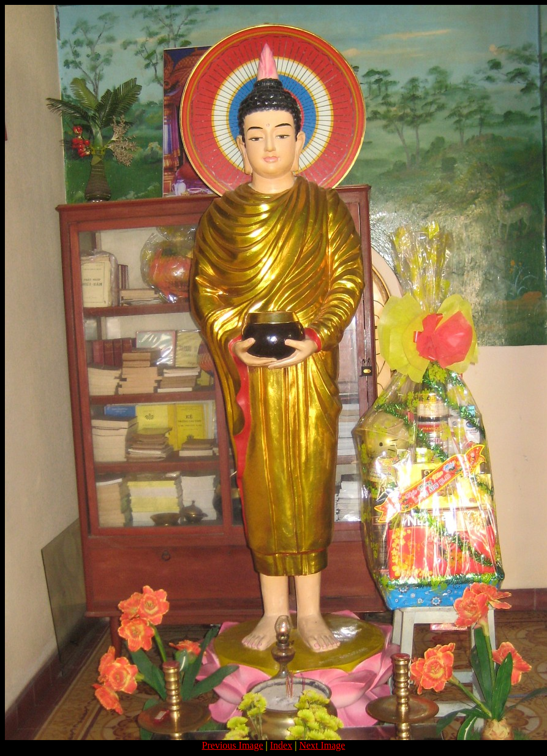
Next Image (322, 745)
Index (281, 745)
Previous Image (233, 745)
